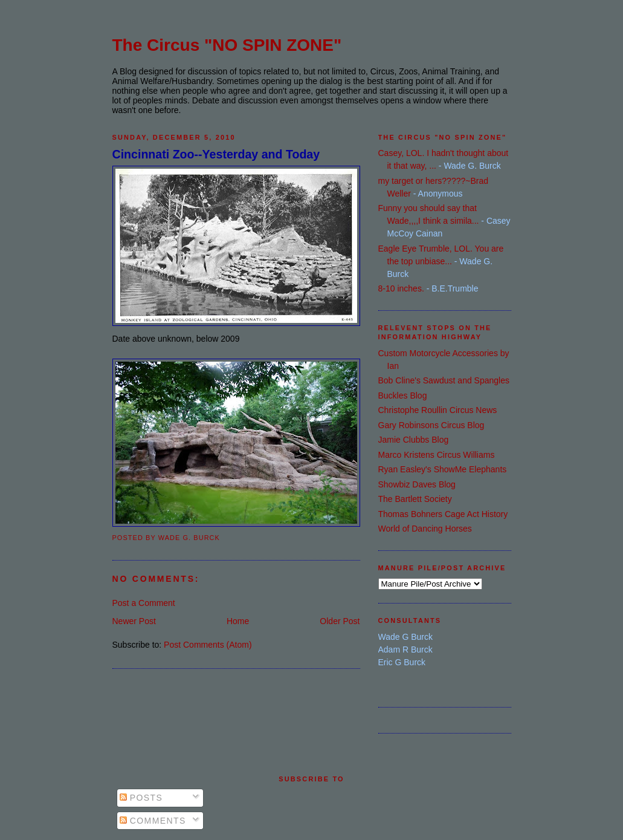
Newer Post (134, 621)
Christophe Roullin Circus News (438, 410)
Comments (153, 821)
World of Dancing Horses (425, 529)
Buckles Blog (403, 396)
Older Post (340, 621)
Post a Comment (144, 603)
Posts (141, 798)
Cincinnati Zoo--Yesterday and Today (216, 154)
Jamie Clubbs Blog (414, 440)
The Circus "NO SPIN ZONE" (227, 45)
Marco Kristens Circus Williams (437, 455)
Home (238, 621)
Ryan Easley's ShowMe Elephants (443, 469)
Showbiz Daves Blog (417, 484)
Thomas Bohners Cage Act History (443, 514)
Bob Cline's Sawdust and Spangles (444, 380)
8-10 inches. (401, 288)
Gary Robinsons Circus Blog (431, 425)
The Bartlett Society (415, 499)
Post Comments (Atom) (208, 645)
